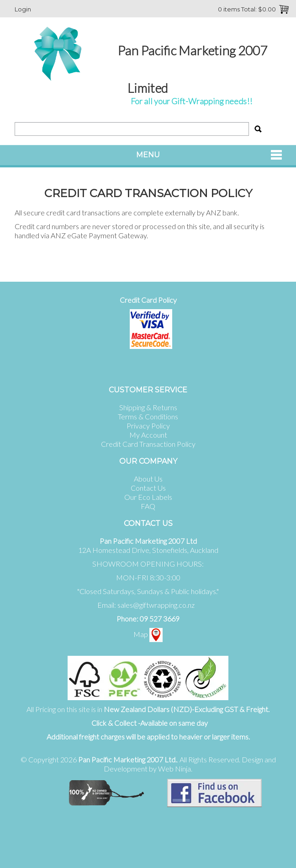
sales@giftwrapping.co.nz (156, 605)
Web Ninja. (175, 769)
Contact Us (148, 488)
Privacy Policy (148, 426)
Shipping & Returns (148, 407)
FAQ (148, 506)
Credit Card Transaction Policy (148, 444)
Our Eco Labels (148, 497)
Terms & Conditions (148, 416)
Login (23, 9)
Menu (148, 155)
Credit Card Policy (148, 300)
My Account (148, 435)
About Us (148, 479)
